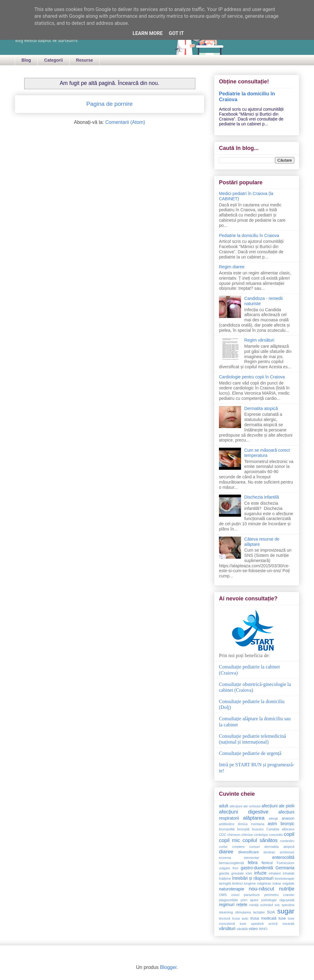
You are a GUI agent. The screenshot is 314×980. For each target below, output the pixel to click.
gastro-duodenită (257, 868)
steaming (226, 912)
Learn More (147, 33)
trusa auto (240, 918)
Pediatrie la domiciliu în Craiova (249, 235)
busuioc (258, 829)
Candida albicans (280, 829)
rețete (242, 905)
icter (249, 873)
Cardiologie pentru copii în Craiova (252, 377)
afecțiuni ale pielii (278, 806)
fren (235, 868)
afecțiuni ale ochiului (245, 806)
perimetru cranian (280, 895)
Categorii (54, 60)
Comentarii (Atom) (125, 122)
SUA (271, 912)
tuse (282, 918)
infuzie (260, 873)
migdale (288, 883)
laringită (225, 883)
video (253, 929)
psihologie (269, 900)
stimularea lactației (250, 912)
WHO (263, 929)
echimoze (287, 852)
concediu (276, 835)
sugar (286, 911)
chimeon (234, 835)
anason (288, 818)
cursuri (255, 847)
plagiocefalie (228, 900)
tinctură (225, 918)
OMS (223, 895)
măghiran (264, 883)
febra (253, 863)
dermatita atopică (279, 847)
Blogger (168, 967)
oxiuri (235, 895)
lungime (250, 883)
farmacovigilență (231, 863)
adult (224, 806)
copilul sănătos (260, 840)
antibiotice (227, 824)
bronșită (243, 829)
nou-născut (261, 889)
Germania (285, 868)
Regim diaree (232, 267)
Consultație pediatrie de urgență (250, 753)
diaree (226, 852)
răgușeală (287, 900)
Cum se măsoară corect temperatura (267, 453)
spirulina (288, 905)
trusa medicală (263, 918)
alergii (273, 818)
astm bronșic (281, 824)
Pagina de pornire (109, 104)
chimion (247, 835)
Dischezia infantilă (262, 497)
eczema (225, 858)
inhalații (289, 873)
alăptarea (254, 818)
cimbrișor (261, 835)
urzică (273, 924)
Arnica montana (251, 824)
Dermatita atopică (261, 408)
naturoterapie (232, 889)
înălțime (225, 879)
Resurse (84, 60)
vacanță (288, 924)
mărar (277, 883)
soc (277, 905)
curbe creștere (232, 847)
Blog (26, 60)
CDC (223, 835)
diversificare (249, 852)
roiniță (254, 905)
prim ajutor (250, 900)
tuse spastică (252, 924)
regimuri (227, 905)
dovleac (269, 852)
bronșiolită (227, 829)
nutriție (287, 889)
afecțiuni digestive (244, 812)
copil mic (230, 840)
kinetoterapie (285, 879)
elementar (252, 858)
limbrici (237, 883)
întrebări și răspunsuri (253, 878)
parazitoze (252, 895)
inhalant (275, 873)
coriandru (287, 841)
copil (289, 834)
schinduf (267, 905)
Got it (176, 33)
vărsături (227, 928)
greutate (237, 873)
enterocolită (283, 857)
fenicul (267, 863)
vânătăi (242, 929)
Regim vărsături (259, 340)
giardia (224, 873)
